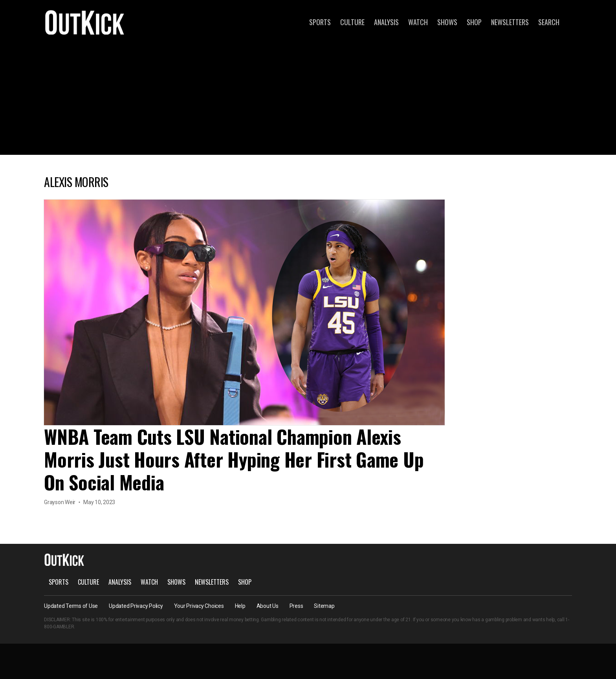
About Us (268, 606)
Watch (418, 22)
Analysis (386, 22)
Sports (320, 22)
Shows (447, 22)
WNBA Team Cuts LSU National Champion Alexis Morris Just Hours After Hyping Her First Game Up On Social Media (234, 459)
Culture (352, 22)
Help (240, 606)
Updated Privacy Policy (136, 606)
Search (549, 22)
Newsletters (510, 22)
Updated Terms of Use (71, 606)
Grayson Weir (60, 502)
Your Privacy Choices (199, 606)
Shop (474, 22)
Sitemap (324, 606)
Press (296, 606)
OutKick (85, 22)
